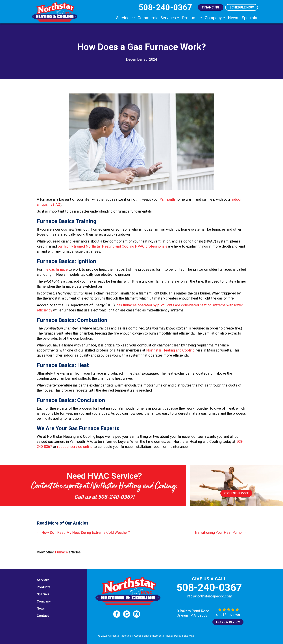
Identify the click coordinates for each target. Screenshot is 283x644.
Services (124, 18)
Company (213, 18)
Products (190, 18)
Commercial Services (157, 18)
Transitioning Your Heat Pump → (220, 532)
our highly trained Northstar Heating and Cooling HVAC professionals (112, 246)
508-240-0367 (115, 497)
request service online (75, 447)
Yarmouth (167, 199)
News (233, 18)
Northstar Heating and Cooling (170, 350)
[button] (134, 18)
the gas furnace (55, 269)
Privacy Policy (173, 636)
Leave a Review (228, 622)
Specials (249, 18)
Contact (43, 616)
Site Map (189, 636)
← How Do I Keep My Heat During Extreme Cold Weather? (83, 532)
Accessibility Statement (148, 636)
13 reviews (231, 615)
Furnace (61, 552)
